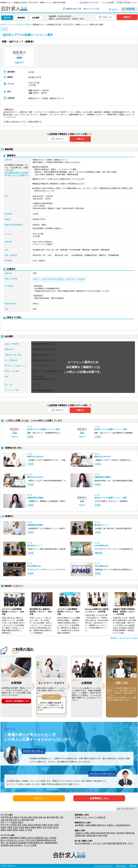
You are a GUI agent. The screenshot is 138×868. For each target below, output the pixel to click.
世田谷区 (37, 825)
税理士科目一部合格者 (115, 833)
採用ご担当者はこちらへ (128, 3)
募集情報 (21, 18)
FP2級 (105, 835)
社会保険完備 (38, 838)
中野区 (9, 827)
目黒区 (44, 825)
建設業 (119, 843)
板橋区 (34, 827)
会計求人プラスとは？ (91, 3)
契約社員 (102, 817)
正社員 (78, 817)
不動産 (109, 843)
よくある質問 (109, 3)
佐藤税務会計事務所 (35, 525)
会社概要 (36, 18)
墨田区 (15, 830)
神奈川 (16, 817)
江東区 (22, 830)
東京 (11, 817)
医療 (114, 843)
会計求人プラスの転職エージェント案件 (43, 429)
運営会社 (133, 866)
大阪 (3, 820)
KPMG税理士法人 (102, 546)
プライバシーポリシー (104, 866)
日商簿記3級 (91, 835)
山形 (44, 817)
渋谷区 (30, 825)
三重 (61, 817)
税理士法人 (102, 825)
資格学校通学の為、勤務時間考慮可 (43, 843)
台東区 (9, 830)
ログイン (115, 9)
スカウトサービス (33, 751)
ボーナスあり (19, 840)
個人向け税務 (80, 843)
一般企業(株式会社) (123, 825)
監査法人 (111, 825)
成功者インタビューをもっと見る (124, 638)
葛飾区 (3, 830)
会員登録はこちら (99, 798)
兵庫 (7, 820)
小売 (104, 843)
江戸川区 (28, 830)
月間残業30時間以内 (43, 840)
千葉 (22, 817)
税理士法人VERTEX (35, 457)
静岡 (53, 817)
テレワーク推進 (30, 845)
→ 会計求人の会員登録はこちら (16, 701)
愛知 (57, 817)
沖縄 (32, 820)
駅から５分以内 (7, 840)
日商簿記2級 (80, 835)
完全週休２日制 (25, 838)
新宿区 (3, 827)
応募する (127, 17)
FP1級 (99, 835)
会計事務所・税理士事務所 (86, 825)
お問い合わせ (121, 866)
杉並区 (22, 827)
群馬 (30, 817)
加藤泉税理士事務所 (102, 477)
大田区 (56, 825)
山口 (19, 820)
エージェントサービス (102, 774)
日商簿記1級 (130, 833)
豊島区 (28, 827)
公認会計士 (80, 833)
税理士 (87, 833)
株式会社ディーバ (102, 525)
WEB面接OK (23, 843)
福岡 (28, 820)
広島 (15, 820)
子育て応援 (30, 840)
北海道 (35, 817)
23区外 (20, 822)
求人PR (7, 18)
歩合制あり (19, 845)
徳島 (24, 820)
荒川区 (56, 827)
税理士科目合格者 (98, 833)
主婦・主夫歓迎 (50, 838)
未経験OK (5, 838)
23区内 (14, 822)
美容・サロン (128, 843)
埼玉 (26, 817)
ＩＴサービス (96, 843)
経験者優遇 (14, 838)
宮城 (40, 817)
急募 (54, 840)
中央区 (24, 825)
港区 (19, 825)
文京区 (15, 827)
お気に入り (105, 17)
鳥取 (11, 820)
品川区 (50, 825)
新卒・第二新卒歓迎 (9, 843)
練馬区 (40, 827)
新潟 (49, 817)
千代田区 (13, 825)
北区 (45, 827)
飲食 (88, 843)
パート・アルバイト (89, 817)
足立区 (50, 827)
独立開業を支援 (7, 845)
